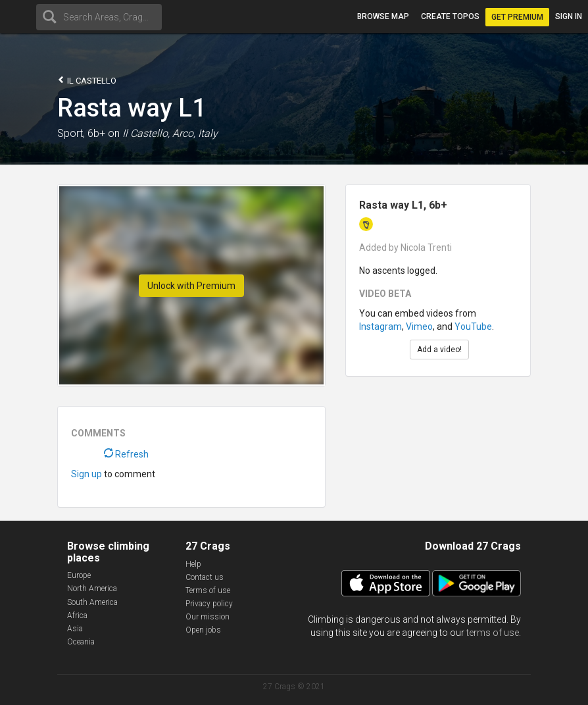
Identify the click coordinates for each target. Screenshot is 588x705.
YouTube (473, 326)
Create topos (450, 16)
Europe (79, 575)
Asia (75, 629)
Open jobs (203, 630)
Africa (77, 615)
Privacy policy (209, 604)
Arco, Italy (195, 133)
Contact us (205, 577)
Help (193, 564)
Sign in (569, 16)
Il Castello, (146, 133)
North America (92, 588)
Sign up (86, 474)
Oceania (81, 642)
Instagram (380, 326)
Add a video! (439, 350)
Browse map (383, 16)
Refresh (126, 454)
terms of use (493, 633)
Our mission (208, 617)
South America (92, 602)
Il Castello (87, 80)
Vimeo (419, 326)
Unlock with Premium (191, 286)
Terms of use (208, 590)
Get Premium (517, 17)
